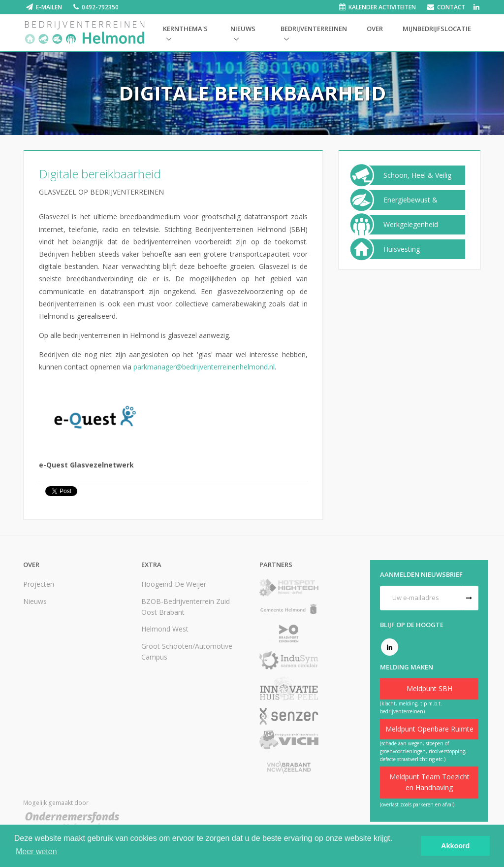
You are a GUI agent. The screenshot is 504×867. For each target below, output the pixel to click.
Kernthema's (185, 29)
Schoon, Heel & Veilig (417, 175)
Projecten (39, 584)
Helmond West (165, 629)
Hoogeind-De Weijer (174, 584)
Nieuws (243, 29)
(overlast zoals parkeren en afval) (417, 804)
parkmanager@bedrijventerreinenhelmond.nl (204, 367)
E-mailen (49, 7)
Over (375, 29)
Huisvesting (402, 249)
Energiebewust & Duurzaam (410, 207)
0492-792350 (100, 7)
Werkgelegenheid (411, 225)
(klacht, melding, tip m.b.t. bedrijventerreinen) (411, 707)
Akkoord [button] (455, 846)
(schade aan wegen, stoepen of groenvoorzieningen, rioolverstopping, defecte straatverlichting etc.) (423, 751)
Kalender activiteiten (382, 7)
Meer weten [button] (36, 851)
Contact (451, 7)
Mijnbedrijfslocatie (437, 29)
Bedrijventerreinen (314, 29)
